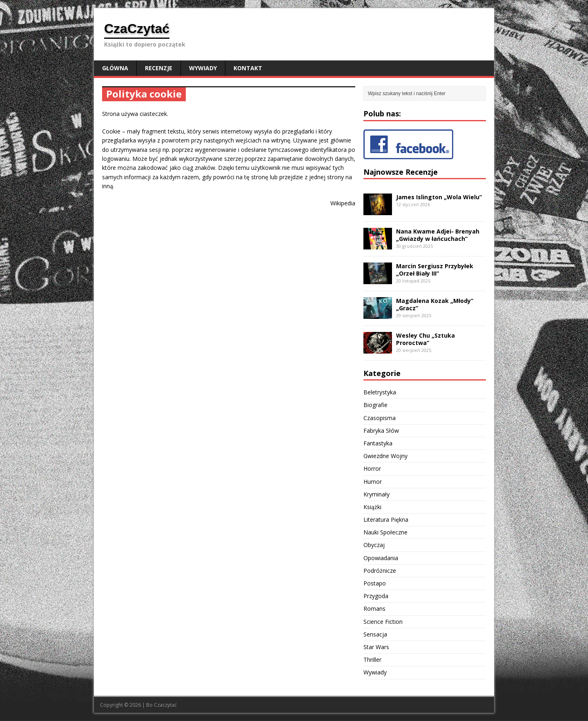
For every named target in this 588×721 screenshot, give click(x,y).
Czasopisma (380, 418)
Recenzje (159, 68)
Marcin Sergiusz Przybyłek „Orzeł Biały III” (435, 270)
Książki (372, 507)
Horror (372, 468)
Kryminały (376, 494)
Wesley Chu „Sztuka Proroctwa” (425, 339)
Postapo (375, 583)
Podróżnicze (380, 571)
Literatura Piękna (386, 520)
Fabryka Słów (381, 431)
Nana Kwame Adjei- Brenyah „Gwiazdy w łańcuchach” (438, 235)
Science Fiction (383, 622)
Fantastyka (378, 443)
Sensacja (375, 634)
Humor (373, 482)
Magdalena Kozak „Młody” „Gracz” (435, 304)
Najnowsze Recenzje (401, 172)
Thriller (372, 660)
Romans (374, 609)
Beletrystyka (380, 392)
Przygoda (376, 596)
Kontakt (248, 68)
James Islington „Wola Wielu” (439, 197)
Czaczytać (165, 705)
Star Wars (376, 647)
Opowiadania (381, 558)
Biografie (375, 405)
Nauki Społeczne (385, 532)
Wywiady (203, 68)
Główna (115, 68)
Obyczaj (374, 545)
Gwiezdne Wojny (385, 456)
